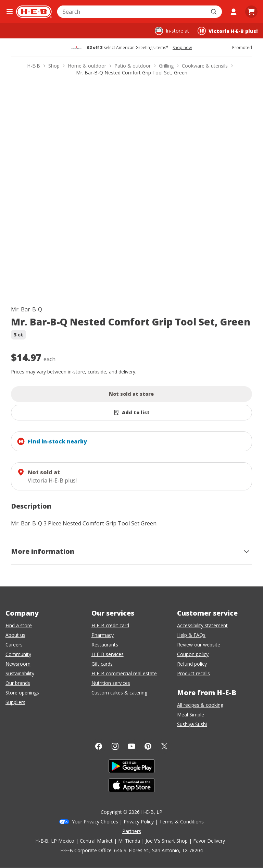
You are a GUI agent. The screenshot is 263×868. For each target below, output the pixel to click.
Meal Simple (191, 715)
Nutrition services (111, 683)
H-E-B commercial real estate (124, 673)
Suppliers (15, 702)
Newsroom (18, 664)
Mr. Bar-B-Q (27, 309)
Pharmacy (103, 635)
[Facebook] (99, 746)
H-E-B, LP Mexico (55, 841)
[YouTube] (131, 746)
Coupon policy (193, 654)
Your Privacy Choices (95, 822)
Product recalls (193, 673)
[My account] (234, 12)
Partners (132, 831)
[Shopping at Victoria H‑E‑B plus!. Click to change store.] (228, 31)
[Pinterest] (148, 746)
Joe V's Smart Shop (167, 841)
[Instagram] (115, 746)
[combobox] (132, 12)
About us (15, 635)
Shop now (182, 48)
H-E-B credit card (110, 625)
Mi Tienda (129, 841)
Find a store (19, 625)
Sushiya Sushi (192, 724)
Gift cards (102, 664)
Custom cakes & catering (119, 693)
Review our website (199, 645)
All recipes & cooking (200, 705)
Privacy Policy (139, 822)
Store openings (22, 693)
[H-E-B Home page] (34, 12)
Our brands (18, 683)
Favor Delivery (209, 841)
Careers (14, 645)
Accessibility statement (202, 625)
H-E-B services (108, 654)
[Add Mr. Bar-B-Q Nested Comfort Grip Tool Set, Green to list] (131, 413)
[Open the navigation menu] (9, 12)
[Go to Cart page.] (251, 12)
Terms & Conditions (181, 822)
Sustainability (20, 673)
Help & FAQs (191, 635)
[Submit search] (214, 12)
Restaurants (105, 645)
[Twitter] (164, 746)
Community (18, 654)
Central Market (96, 841)
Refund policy (192, 664)
